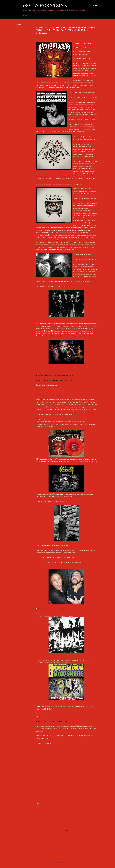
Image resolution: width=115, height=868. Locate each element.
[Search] (96, 5)
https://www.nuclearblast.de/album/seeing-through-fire (54, 380)
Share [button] (19, 24)
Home (25, 15)
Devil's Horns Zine (45, 6)
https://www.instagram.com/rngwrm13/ (48, 395)
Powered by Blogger (58, 862)
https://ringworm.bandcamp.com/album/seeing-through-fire (55, 375)
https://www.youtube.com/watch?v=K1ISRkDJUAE (52, 721)
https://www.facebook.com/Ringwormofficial (50, 390)
